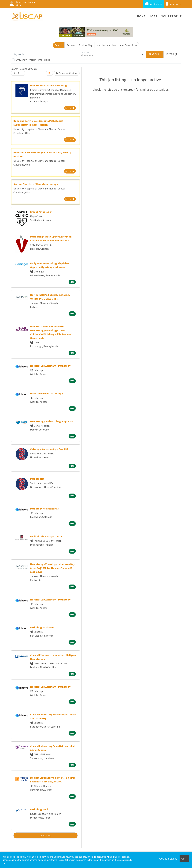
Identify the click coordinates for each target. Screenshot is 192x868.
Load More (46, 835)
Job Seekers (154, 4)
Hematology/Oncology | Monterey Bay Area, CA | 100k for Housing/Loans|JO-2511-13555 (52, 568)
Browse (71, 45)
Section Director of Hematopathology (36, 184)
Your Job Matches (106, 45)
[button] (172, 54)
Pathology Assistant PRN (45, 509)
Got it (184, 859)
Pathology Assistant (42, 627)
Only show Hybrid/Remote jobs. (33, 60)
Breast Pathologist (41, 212)
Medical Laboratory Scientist (47, 536)
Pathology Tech (39, 809)
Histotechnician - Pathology (46, 393)
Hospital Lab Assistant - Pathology (50, 366)
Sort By (17, 73)
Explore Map (86, 45)
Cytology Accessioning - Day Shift (49, 449)
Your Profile (172, 16)
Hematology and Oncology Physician (52, 421)
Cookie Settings (168, 859)
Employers (173, 4)
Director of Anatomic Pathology (49, 85)
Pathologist (37, 479)
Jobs (153, 16)
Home (141, 16)
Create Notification (67, 73)
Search (59, 45)
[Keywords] (46, 54)
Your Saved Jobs (128, 45)
